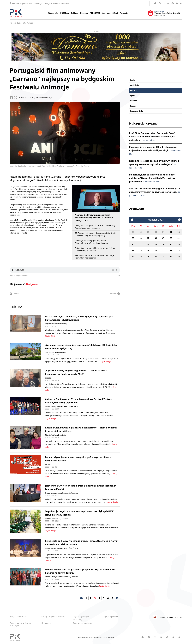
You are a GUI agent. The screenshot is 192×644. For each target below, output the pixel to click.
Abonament (46, 623)
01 (171, 232)
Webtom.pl (99, 637)
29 (148, 232)
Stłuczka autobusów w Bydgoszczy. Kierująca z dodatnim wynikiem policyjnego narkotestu (155, 192)
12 (148, 244)
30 (156, 232)
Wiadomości (53, 13)
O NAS (115, 13)
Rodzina (134, 101)
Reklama (75, 13)
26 (148, 257)
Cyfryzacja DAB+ (111, 616)
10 (133, 244)
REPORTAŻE (95, 13)
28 (141, 232)
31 (163, 232)
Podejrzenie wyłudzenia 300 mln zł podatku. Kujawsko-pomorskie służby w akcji (155, 150)
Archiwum (106, 13)
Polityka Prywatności (18, 616)
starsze (15, 294)
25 (141, 257)
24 (133, 257)
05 (148, 238)
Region (133, 80)
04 (141, 238)
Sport (132, 96)
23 (178, 250)
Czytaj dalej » (51, 336)
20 (156, 250)
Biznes (133, 106)
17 (133, 250)
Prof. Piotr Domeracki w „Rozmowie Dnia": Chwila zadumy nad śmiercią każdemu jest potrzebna (152, 137)
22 (171, 250)
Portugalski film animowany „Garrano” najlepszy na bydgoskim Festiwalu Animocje (62, 79)
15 (171, 244)
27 (133, 232)
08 (171, 238)
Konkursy (84, 13)
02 (178, 232)
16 (178, 244)
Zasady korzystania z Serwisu (54, 616)
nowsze (115, 294)
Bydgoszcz (32, 284)
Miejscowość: (18, 284)
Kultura (30, 23)
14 (163, 244)
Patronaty (124, 13)
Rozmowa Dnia (136, 111)
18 (141, 250)
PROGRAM (65, 13)
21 (163, 250)
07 (163, 238)
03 (133, 238)
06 (156, 238)
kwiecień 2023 (156, 220)
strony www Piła (109, 637)
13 (156, 244)
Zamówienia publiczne (82, 623)
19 (148, 250)
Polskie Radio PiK (17, 23)
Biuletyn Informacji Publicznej (167, 617)
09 (178, 238)
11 (141, 244)
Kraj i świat (135, 85)
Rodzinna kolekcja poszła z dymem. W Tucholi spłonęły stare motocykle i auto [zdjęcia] (154, 164)
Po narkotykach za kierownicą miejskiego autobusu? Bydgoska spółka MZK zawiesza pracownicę (152, 178)
